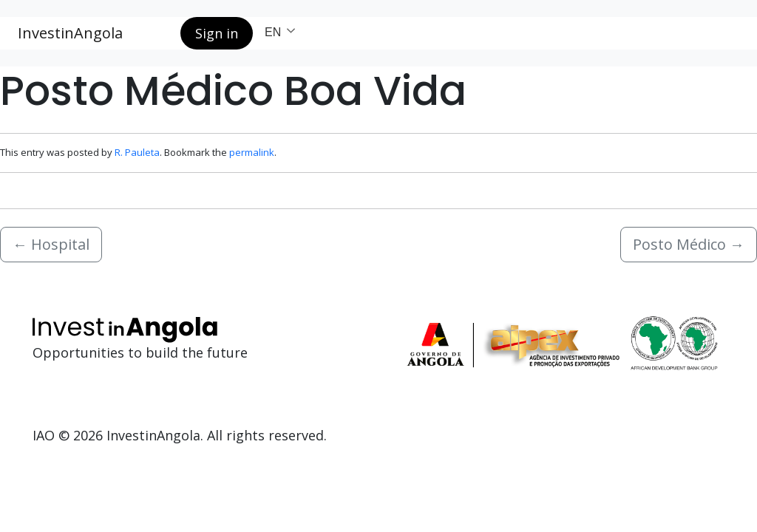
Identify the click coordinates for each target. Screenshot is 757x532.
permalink (252, 152)
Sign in (217, 33)
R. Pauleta (137, 152)
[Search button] (157, 33)
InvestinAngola (70, 33)
